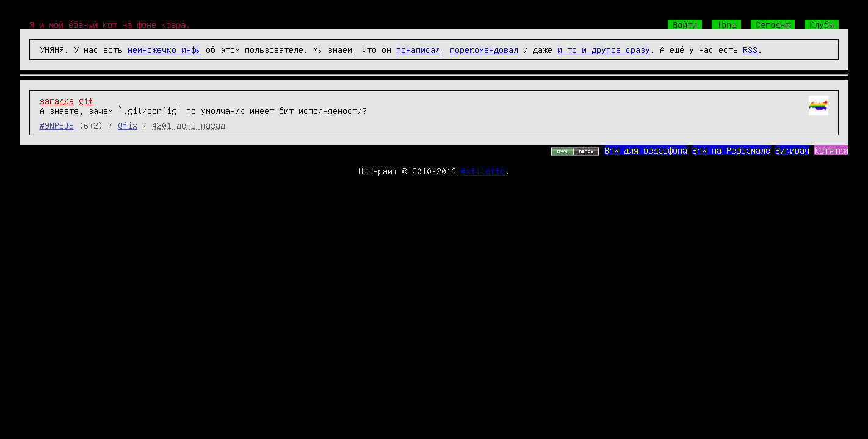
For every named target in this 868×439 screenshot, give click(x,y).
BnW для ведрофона (646, 150)
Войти (685, 24)
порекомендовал (484, 49)
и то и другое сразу (604, 49)
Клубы (822, 24)
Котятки (831, 150)
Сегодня (773, 24)
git (86, 101)
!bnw (726, 24)
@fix (128, 125)
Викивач (792, 150)
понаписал (418, 49)
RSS (750, 49)
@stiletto (483, 171)
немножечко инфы (164, 49)
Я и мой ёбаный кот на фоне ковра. (110, 24)
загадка (57, 101)
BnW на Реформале (731, 150)
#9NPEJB (57, 125)
